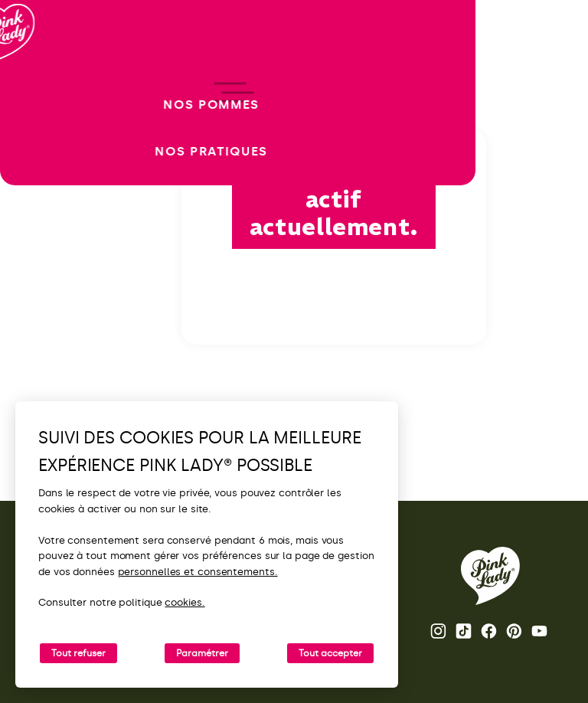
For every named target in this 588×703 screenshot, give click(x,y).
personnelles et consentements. (198, 572)
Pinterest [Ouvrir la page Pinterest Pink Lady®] (514, 631)
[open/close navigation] (40, 352)
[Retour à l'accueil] (40, 76)
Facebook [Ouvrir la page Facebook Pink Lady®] (489, 631)
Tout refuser (78, 653)
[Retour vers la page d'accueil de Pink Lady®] (490, 576)
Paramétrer (202, 653)
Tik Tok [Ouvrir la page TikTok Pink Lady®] (464, 631)
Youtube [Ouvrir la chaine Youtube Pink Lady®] (539, 631)
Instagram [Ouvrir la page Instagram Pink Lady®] (438, 631)
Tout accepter (330, 653)
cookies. (185, 602)
